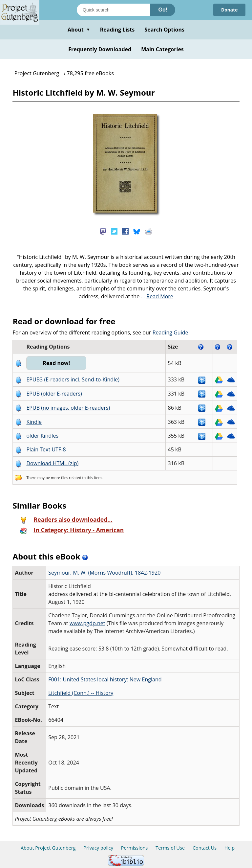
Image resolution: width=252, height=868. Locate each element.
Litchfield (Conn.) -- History (81, 693)
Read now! (57, 363)
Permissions (135, 848)
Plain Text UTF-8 (46, 449)
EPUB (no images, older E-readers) (68, 408)
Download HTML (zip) (52, 463)
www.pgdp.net (87, 623)
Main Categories (162, 49)
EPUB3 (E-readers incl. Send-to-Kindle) (73, 379)
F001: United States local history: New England (105, 679)
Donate (229, 10)
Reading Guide (170, 332)
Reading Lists (117, 30)
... (157, 296)
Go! (163, 10)
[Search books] (114, 10)
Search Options (164, 30)
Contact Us (205, 848)
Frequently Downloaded (100, 49)
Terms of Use (170, 848)
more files (59, 478)
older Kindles (42, 436)
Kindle (34, 422)
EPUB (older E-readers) (54, 394)
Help (230, 848)
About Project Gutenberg (48, 848)
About (79, 30)
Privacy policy (98, 848)
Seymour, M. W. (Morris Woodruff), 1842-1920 (104, 573)
